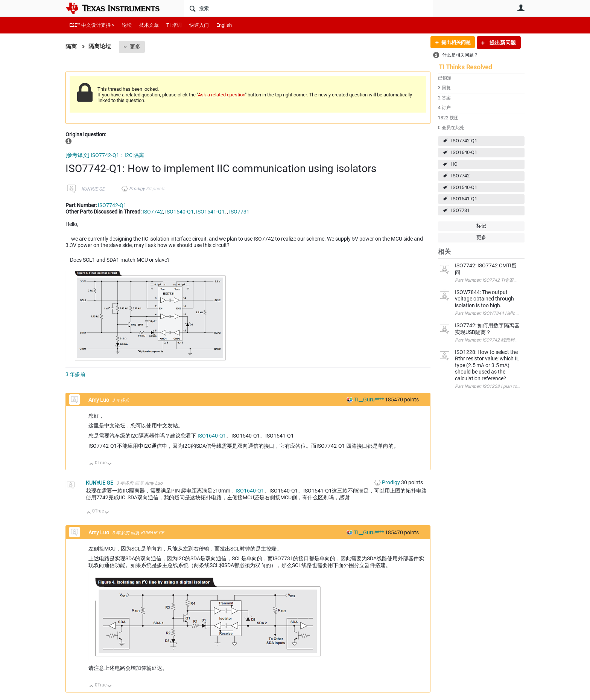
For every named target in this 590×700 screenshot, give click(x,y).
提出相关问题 (454, 43)
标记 (481, 226)
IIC (454, 164)
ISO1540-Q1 (464, 187)
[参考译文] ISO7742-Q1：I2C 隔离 (105, 155)
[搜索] (308, 8)
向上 (92, 464)
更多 (135, 47)
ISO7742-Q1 (464, 141)
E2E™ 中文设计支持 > (92, 25)
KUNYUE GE (93, 189)
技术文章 (149, 25)
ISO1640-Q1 (464, 152)
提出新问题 (502, 43)
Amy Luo (99, 400)
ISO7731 (460, 210)
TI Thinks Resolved (465, 67)
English (224, 25)
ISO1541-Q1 (464, 199)
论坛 (127, 25)
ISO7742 (460, 176)
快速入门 (199, 25)
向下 (110, 464)
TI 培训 (174, 25)
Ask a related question (221, 95)
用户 (521, 8)
